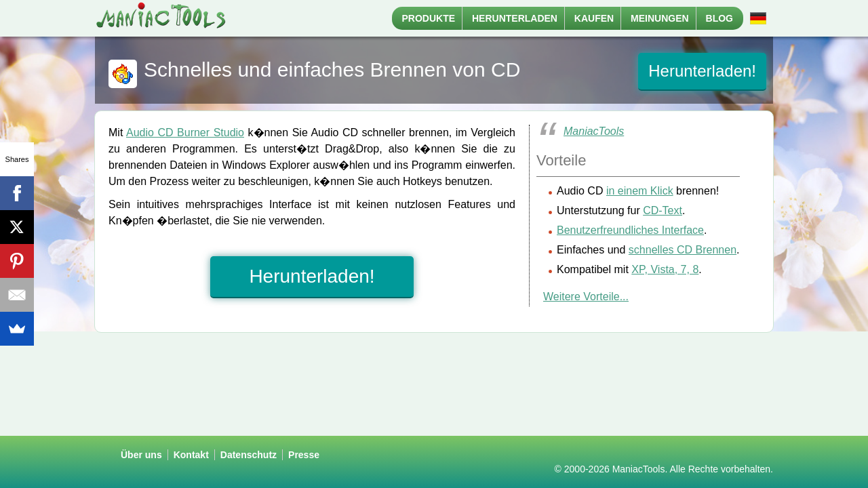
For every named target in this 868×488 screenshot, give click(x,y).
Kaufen (594, 18)
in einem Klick (640, 191)
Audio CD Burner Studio (185, 133)
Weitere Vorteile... (586, 297)
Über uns (141, 455)
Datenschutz (249, 455)
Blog (719, 18)
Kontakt (191, 455)
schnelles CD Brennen (683, 250)
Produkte (429, 18)
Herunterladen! (702, 71)
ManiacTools (594, 131)
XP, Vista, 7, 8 (665, 269)
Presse (304, 455)
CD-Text (663, 210)
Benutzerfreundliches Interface (630, 230)
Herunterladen (515, 18)
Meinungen (660, 18)
